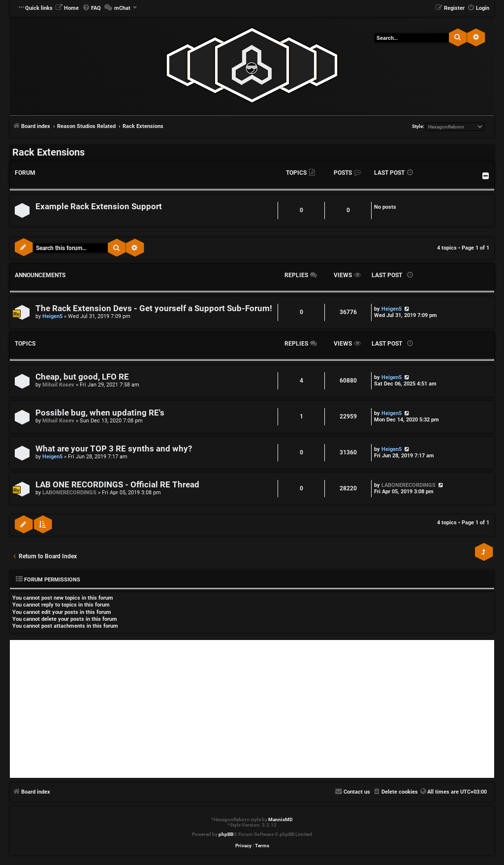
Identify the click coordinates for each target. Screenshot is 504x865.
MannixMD (281, 819)
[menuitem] (67, 8)
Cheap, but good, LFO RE (82, 377)
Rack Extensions (48, 152)
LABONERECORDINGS (69, 493)
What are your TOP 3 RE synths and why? (114, 449)
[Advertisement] (252, 709)
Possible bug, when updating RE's (100, 413)
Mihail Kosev (58, 385)
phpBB (226, 834)
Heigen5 (52, 316)
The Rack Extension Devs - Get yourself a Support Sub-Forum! (154, 308)
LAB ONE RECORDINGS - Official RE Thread (117, 485)
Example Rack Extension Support (99, 207)
